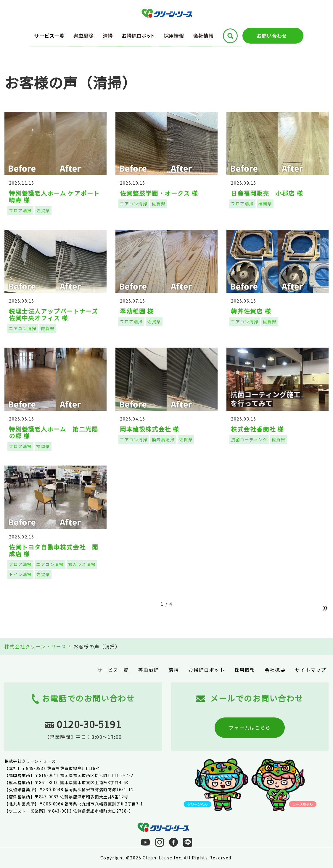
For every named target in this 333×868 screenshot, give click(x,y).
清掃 (174, 670)
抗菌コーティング (249, 439)
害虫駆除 (149, 670)
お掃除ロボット (206, 670)
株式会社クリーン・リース (35, 646)
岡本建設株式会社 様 (149, 429)
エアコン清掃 (134, 204)
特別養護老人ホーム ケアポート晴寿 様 (54, 196)
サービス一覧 (113, 670)
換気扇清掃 (163, 439)
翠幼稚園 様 (137, 311)
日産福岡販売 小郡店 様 (267, 193)
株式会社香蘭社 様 (257, 429)
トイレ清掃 (20, 574)
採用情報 (245, 670)
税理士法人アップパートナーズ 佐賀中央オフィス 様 (57, 314)
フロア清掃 (20, 210)
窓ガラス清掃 (82, 564)
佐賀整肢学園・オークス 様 (159, 193)
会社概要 (275, 670)
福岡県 (265, 204)
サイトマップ (311, 670)
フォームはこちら (250, 728)
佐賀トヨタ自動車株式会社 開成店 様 (54, 550)
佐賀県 (43, 210)
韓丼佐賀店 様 (251, 311)
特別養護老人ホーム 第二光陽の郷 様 (53, 432)
